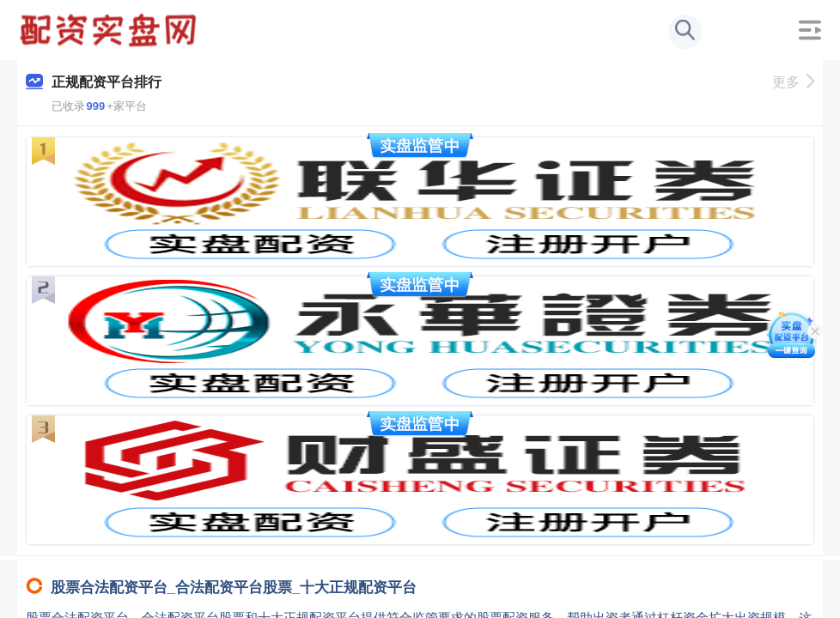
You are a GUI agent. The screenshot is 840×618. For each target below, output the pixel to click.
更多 (793, 82)
